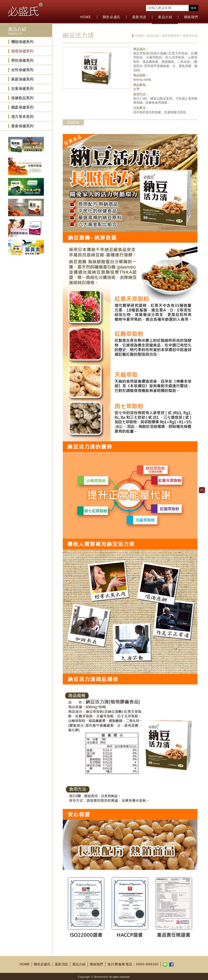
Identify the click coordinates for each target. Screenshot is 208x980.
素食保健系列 (22, 126)
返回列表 (73, 122)
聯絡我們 (191, 17)
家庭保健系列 (22, 79)
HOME (86, 17)
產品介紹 (165, 17)
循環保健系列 (22, 51)
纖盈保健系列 (22, 107)
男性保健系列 (22, 60)
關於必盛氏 (112, 17)
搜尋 (193, 8)
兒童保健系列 (22, 89)
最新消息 (139, 17)
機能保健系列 (22, 42)
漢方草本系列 (22, 117)
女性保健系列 (22, 70)
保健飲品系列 (22, 98)
